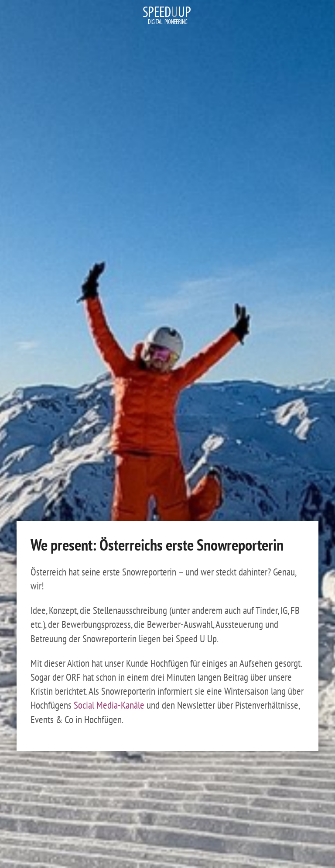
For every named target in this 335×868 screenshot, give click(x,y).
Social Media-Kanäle (109, 705)
